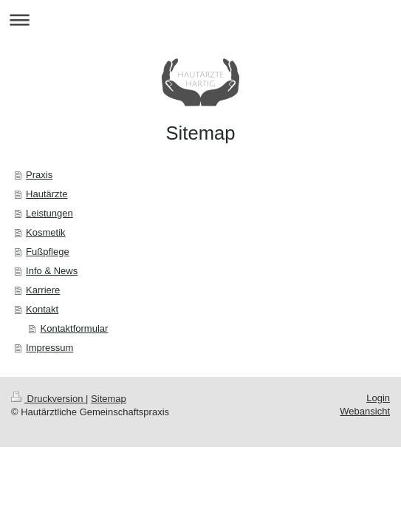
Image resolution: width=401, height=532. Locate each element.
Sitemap (109, 399)
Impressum (49, 348)
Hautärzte (47, 194)
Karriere (43, 290)
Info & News (52, 271)
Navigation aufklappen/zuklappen (200, 20)
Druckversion (48, 399)
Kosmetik (45, 232)
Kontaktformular (75, 328)
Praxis (39, 175)
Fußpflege (48, 252)
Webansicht (365, 411)
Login (378, 398)
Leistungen (49, 213)
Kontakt (42, 309)
